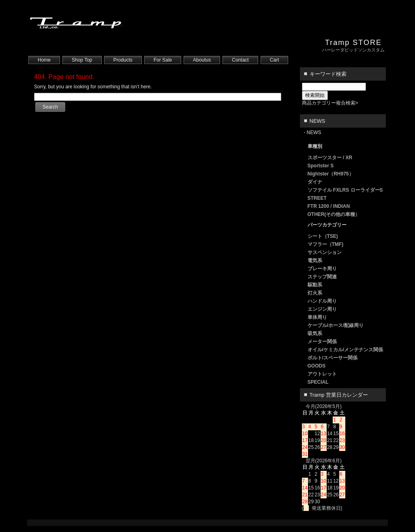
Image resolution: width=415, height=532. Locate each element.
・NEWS (312, 132)
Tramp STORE (353, 43)
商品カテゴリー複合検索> (330, 103)
